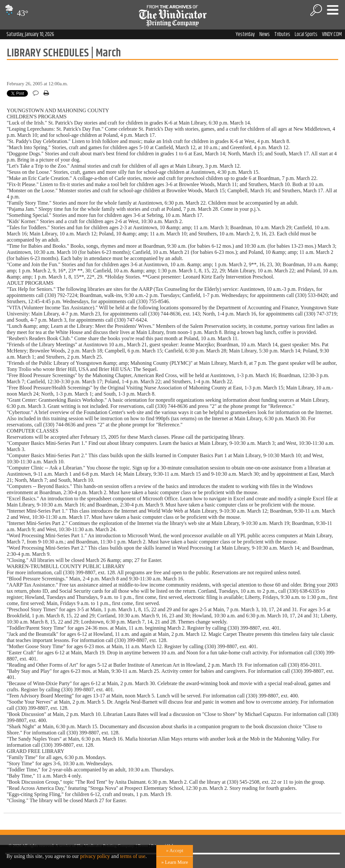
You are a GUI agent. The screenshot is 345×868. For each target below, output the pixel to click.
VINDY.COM (332, 34)
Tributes (282, 34)
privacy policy (95, 856)
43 (16, 13)
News (265, 34)
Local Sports (306, 34)
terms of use (133, 856)
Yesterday (245, 34)
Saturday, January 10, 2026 (30, 34)
